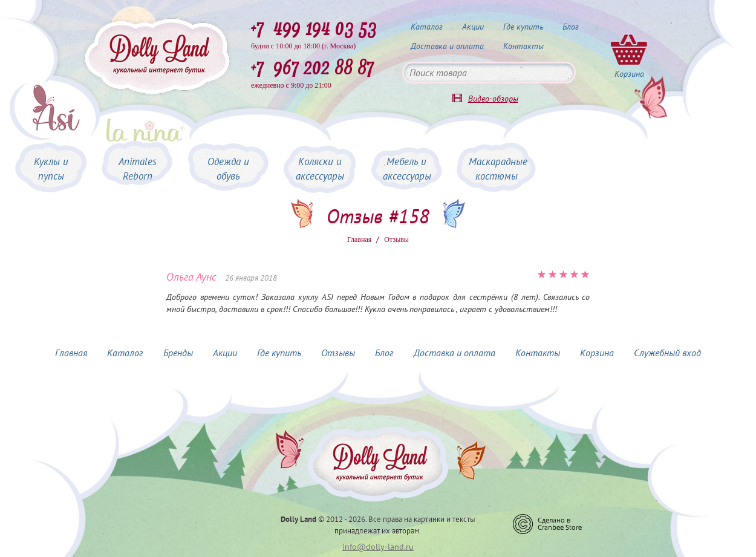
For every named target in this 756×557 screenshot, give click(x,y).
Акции (473, 27)
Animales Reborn (138, 169)
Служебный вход (667, 353)
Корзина (597, 353)
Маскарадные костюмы (498, 169)
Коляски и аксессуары (320, 169)
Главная (359, 239)
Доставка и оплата (447, 46)
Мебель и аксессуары (407, 169)
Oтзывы (396, 239)
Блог (571, 27)
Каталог (427, 27)
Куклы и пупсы (51, 169)
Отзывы (338, 353)
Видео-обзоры (493, 99)
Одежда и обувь (228, 169)
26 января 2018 (251, 278)
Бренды (178, 353)
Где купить (523, 27)
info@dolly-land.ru (378, 547)
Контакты (523, 46)
